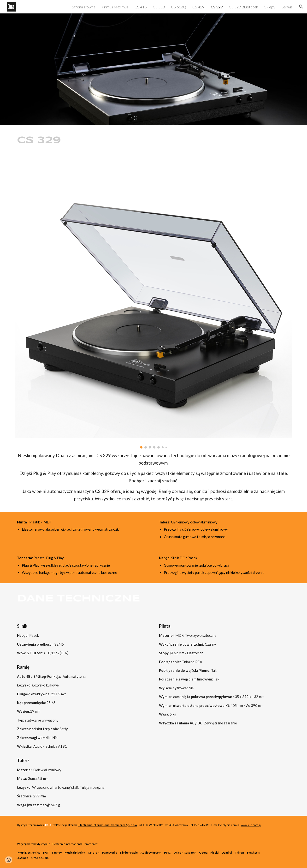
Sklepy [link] (270, 7)
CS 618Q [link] (179, 7)
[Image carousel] (153, 305)
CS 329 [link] (217, 7)
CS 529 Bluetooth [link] (243, 7)
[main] (59, 141)
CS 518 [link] (159, 7)
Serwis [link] (287, 7)
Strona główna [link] (84, 7)
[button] (301, 7)
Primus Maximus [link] (115, 7)
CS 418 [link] (141, 7)
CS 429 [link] (198, 7)
